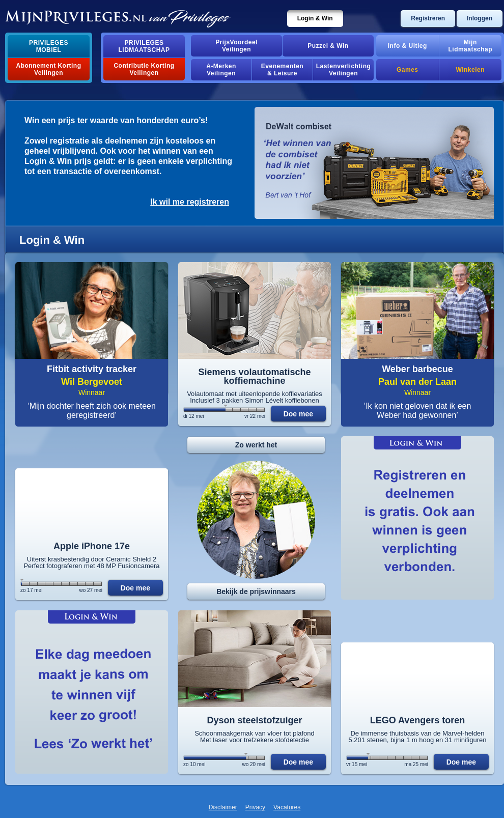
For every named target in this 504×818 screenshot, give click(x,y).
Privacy (255, 807)
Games (407, 70)
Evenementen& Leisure (282, 70)
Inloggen (480, 18)
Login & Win (315, 18)
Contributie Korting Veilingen (144, 69)
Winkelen (470, 70)
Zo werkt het (256, 445)
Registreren (428, 18)
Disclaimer (223, 807)
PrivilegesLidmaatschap (144, 46)
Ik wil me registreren (190, 202)
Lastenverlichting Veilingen (344, 70)
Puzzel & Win (328, 46)
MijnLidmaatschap (470, 46)
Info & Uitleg (408, 46)
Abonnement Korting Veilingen (49, 69)
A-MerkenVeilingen (221, 70)
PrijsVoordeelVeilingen (236, 46)
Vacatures (287, 807)
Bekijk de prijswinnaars (256, 591)
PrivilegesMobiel (49, 46)
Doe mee (298, 414)
